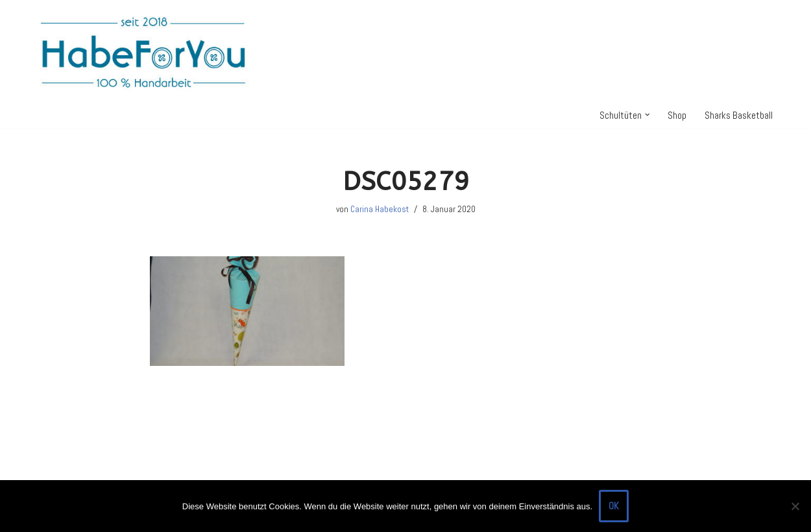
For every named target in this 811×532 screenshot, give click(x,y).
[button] (648, 115)
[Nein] (795, 506)
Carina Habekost (380, 209)
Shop (677, 115)
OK (614, 506)
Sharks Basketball (739, 115)
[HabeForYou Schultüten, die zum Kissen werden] (143, 51)
